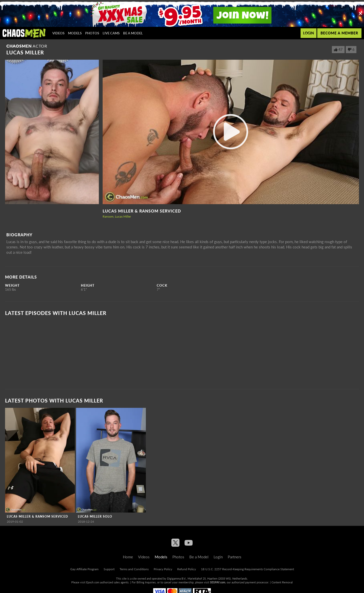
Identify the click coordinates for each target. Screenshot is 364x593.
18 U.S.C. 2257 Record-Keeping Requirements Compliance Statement (247, 569)
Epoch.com (93, 582)
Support (109, 569)
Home (128, 557)
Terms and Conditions (134, 569)
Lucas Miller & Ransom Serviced (142, 211)
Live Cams (111, 33)
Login (309, 33)
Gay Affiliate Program (84, 569)
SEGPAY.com (218, 582)
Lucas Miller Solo (95, 516)
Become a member (339, 33)
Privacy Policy (163, 569)
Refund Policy (187, 569)
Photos (92, 33)
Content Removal (282, 582)
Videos (58, 33)
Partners (235, 557)
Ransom (108, 216)
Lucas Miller (123, 216)
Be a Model (133, 33)
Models (75, 33)
